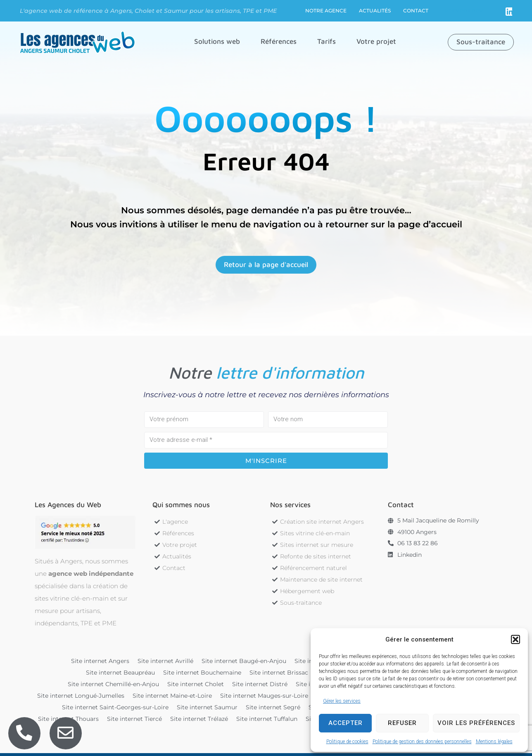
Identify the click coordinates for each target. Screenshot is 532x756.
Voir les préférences (476, 723)
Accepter (346, 723)
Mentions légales (494, 742)
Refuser (402, 723)
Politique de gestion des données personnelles (422, 742)
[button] (515, 639)
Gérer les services (342, 701)
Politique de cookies (347, 742)
